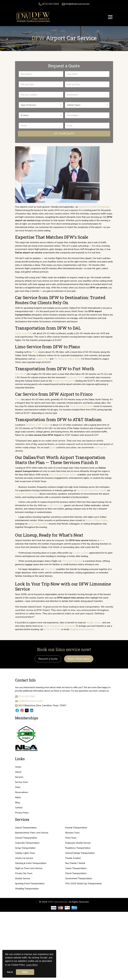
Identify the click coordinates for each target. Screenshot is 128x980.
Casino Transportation (76, 868)
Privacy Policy (22, 813)
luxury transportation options (63, 475)
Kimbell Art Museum (63, 381)
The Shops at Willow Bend (67, 359)
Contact (19, 808)
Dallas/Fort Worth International (94, 207)
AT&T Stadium (43, 425)
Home (18, 767)
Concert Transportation (26, 838)
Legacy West (43, 359)
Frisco (18, 399)
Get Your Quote (64, 134)
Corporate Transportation (27, 843)
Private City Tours (24, 873)
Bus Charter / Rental (75, 863)
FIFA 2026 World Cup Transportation (84, 884)
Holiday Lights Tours (25, 853)
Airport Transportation (26, 828)
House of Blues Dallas (97, 520)
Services (19, 777)
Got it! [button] (10, 972)
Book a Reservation (79, 659)
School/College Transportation (80, 853)
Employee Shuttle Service (78, 843)
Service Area (21, 782)
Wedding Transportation (27, 889)
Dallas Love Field (24, 333)
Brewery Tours (72, 833)
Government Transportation (79, 878)
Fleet (18, 787)
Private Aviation (73, 858)
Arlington (30, 425)
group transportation (38, 524)
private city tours (55, 505)
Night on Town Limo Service (29, 868)
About (18, 772)
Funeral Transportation (76, 828)
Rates (18, 797)
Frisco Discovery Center (81, 406)
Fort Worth (21, 374)
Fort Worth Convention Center (91, 490)
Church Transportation (76, 873)
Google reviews (94, 623)
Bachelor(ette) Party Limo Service (32, 833)
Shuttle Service (23, 878)
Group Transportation (25, 848)
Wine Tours (71, 838)
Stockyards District (75, 377)
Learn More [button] (32, 965)
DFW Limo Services (58, 902)
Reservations (22, 792)
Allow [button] (25, 972)
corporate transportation (27, 494)
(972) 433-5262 (51, 4)
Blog (17, 802)
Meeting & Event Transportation (31, 863)
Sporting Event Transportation (30, 884)
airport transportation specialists (59, 626)
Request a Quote (48, 659)
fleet (102, 540)
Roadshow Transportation (78, 848)
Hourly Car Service (24, 858)
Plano (35, 352)
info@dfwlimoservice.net (77, 4)
